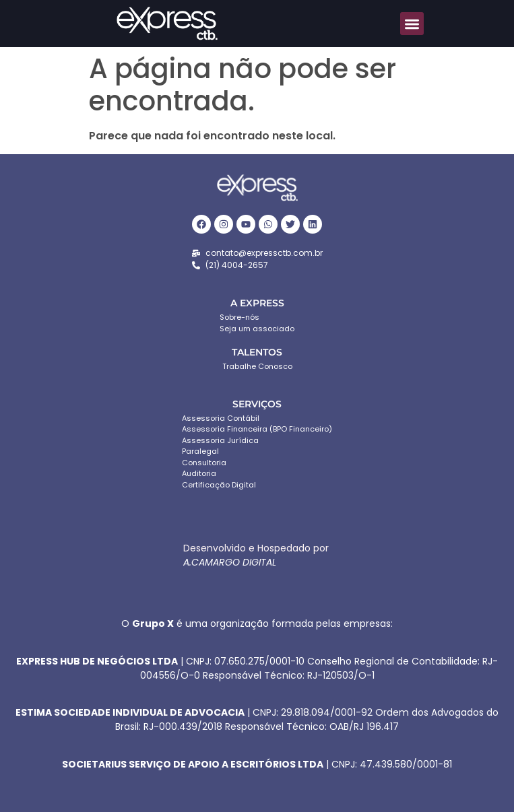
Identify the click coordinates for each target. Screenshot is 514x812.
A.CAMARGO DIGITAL (230, 562)
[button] (412, 24)
